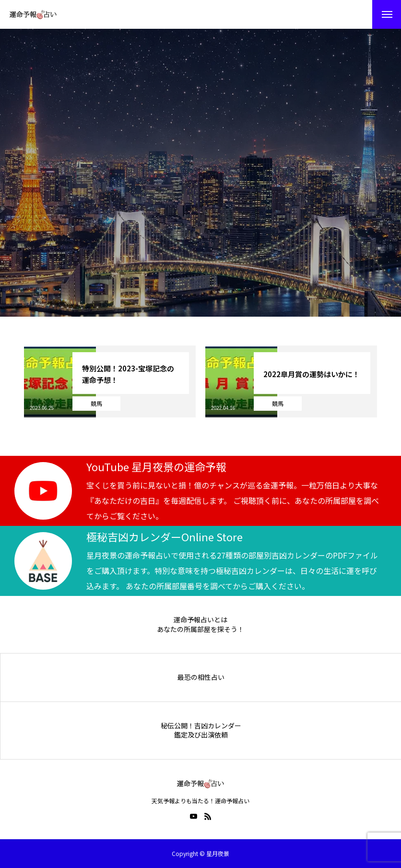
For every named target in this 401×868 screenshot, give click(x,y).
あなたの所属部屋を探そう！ (200, 629)
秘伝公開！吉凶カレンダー (201, 726)
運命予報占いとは (200, 620)
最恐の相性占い (201, 677)
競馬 (96, 403)
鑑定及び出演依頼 (201, 735)
